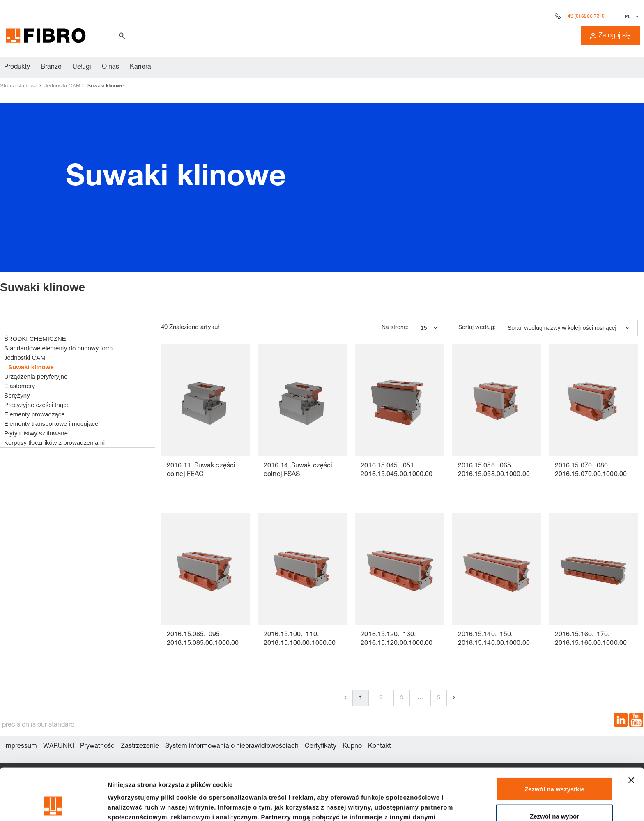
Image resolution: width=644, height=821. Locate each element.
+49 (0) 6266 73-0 (585, 16)
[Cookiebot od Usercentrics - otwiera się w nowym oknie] (53, 805)
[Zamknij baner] (631, 731)
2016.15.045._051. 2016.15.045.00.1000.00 (397, 470)
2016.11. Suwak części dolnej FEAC (201, 470)
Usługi (82, 67)
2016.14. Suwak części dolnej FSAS (298, 470)
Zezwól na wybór (554, 767)
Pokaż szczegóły (438, 805)
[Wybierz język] (631, 16)
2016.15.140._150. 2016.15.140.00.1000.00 (494, 639)
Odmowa (554, 794)
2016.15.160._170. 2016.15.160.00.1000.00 (591, 639)
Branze (51, 67)
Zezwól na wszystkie (554, 740)
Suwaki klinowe (105, 86)
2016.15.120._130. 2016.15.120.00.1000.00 (397, 639)
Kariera (140, 67)
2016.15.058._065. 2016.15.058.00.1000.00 (494, 470)
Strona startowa (19, 86)
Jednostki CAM (62, 86)
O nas (110, 67)
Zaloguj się (610, 36)
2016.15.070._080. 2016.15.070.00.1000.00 (591, 470)
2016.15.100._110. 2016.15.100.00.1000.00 (300, 639)
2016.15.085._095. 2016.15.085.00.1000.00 (203, 639)
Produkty (17, 67)
